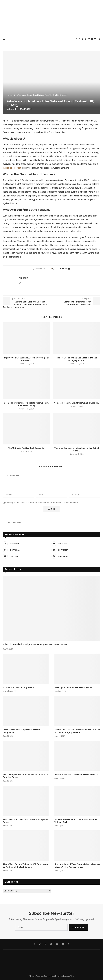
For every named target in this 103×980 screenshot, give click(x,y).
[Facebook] (77, 39)
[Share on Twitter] (63, 269)
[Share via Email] (69, 269)
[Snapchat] (95, 39)
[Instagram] (83, 39)
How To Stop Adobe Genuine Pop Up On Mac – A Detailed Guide (25, 776)
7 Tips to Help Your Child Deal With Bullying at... (77, 403)
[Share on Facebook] (60, 269)
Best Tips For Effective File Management (74, 687)
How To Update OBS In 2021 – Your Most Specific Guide (26, 821)
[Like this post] (55, 269)
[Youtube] (89, 39)
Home (9, 95)
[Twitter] (80, 39)
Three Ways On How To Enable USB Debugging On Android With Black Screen (25, 866)
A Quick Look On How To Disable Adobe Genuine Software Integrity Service (77, 731)
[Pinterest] (86, 39)
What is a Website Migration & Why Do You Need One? (35, 644)
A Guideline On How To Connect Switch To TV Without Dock (76, 821)
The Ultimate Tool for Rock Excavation (27, 448)
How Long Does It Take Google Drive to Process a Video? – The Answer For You (77, 866)
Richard (12, 109)
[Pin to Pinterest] (66, 269)
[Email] (92, 39)
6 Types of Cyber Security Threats (19, 687)
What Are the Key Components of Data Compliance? (21, 731)
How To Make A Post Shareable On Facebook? (76, 775)
